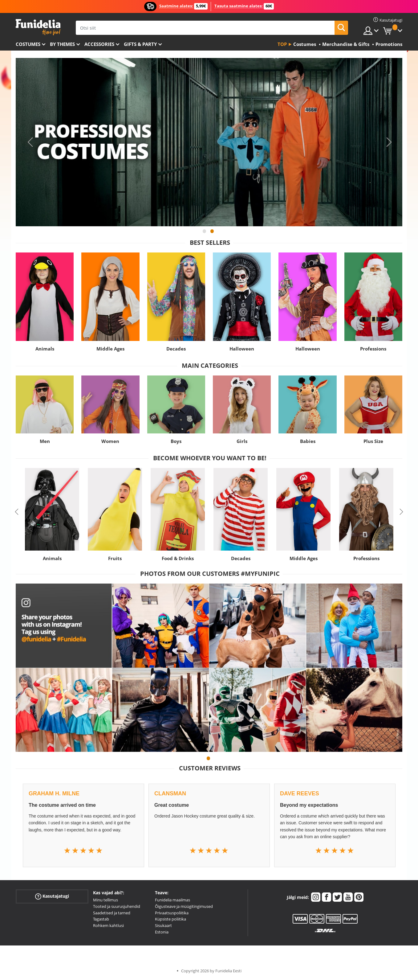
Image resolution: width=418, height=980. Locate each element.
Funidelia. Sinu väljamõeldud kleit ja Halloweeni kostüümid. (38, 27)
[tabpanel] (209, 142)
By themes (62, 44)
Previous (30, 142)
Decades (176, 349)
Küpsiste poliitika (170, 919)
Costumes (28, 44)
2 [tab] (212, 234)
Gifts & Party (140, 44)
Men (45, 441)
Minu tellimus (106, 900)
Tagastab (101, 919)
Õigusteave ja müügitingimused (184, 906)
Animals (45, 349)
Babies (308, 441)
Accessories (99, 44)
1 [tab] (205, 234)
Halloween (242, 349)
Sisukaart (163, 925)
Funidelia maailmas (172, 900)
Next (388, 142)
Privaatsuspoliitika (172, 913)
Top (282, 44)
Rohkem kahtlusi (108, 925)
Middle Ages (110, 349)
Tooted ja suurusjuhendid (117, 906)
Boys (176, 441)
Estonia (162, 932)
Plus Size (373, 441)
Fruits (115, 558)
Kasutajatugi (52, 896)
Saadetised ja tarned (112, 913)
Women (110, 441)
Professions (373, 349)
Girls (242, 441)
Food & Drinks (178, 558)
